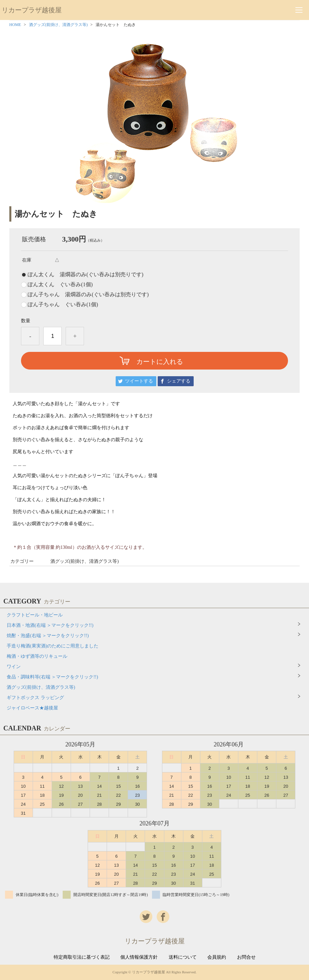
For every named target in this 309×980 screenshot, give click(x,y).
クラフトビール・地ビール (35, 615)
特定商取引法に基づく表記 (82, 957)
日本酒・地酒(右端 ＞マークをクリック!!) (50, 625)
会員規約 (217, 957)
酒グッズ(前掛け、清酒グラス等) (58, 25)
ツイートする (139, 381)
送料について (183, 957)
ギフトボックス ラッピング (35, 698)
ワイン (14, 667)
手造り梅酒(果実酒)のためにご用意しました (52, 646)
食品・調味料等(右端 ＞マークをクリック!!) (52, 677)
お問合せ (246, 957)
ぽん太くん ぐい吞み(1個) (60, 285)
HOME (15, 25)
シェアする (179, 381)
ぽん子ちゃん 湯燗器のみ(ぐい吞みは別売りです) (88, 295)
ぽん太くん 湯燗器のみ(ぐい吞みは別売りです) (85, 275)
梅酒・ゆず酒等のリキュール (37, 656)
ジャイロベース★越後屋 (32, 708)
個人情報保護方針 (139, 957)
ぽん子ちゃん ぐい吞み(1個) (63, 305)
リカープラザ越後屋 (32, 10)
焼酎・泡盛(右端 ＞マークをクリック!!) (48, 636)
